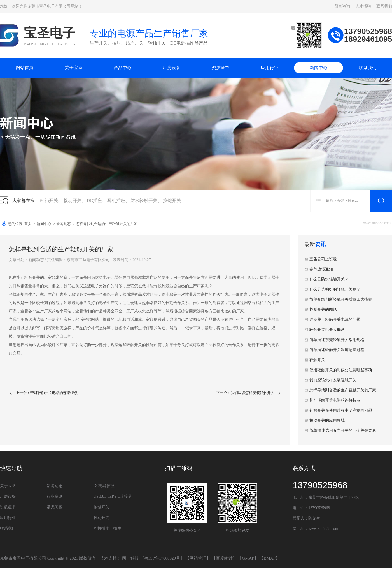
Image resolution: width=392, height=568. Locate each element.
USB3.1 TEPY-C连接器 (113, 496)
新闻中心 (319, 68)
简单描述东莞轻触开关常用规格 (337, 340)
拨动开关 (73, 200)
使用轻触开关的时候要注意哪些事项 (341, 370)
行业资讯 (55, 496)
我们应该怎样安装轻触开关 (333, 380)
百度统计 (224, 558)
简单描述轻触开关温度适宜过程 (337, 350)
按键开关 (172, 200)
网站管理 (198, 558)
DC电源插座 (104, 486)
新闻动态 (64, 224)
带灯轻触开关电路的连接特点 (335, 400)
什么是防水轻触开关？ (329, 279)
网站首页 (25, 68)
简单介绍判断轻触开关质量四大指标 (341, 299)
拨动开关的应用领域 (327, 420)
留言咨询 (342, 6)
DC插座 (94, 200)
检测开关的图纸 (323, 309)
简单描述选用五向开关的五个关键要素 (343, 431)
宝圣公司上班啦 (323, 259)
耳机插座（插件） (109, 528)
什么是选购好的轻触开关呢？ (335, 289)
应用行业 (270, 68)
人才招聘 (363, 6)
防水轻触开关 (144, 200)
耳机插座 (116, 200)
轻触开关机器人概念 (327, 330)
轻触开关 (49, 200)
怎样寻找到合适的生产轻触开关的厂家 (343, 390)
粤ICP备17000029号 (162, 558)
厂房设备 (172, 68)
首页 (28, 224)
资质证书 (221, 68)
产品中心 (123, 68)
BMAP (269, 558)
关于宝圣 (74, 68)
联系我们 (384, 6)
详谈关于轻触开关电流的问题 (335, 320)
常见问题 (55, 507)
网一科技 (130, 558)
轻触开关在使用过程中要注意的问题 (341, 410)
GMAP (248, 558)
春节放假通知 (321, 269)
